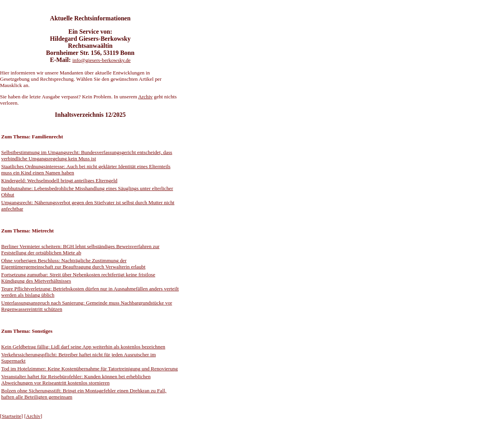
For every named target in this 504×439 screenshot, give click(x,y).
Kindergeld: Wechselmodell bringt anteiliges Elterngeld (59, 180)
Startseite (11, 416)
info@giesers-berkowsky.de (102, 60)
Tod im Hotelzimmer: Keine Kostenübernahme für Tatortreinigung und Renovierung (89, 369)
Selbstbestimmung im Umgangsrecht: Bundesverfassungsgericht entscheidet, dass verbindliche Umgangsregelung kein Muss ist (87, 155)
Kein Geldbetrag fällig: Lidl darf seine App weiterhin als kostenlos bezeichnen (83, 347)
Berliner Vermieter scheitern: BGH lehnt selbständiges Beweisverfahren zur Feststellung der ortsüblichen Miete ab (80, 249)
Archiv (145, 97)
